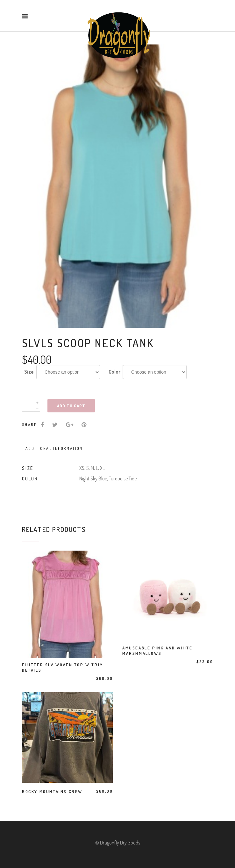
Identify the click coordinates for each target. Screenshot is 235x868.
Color (114, 372)
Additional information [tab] (54, 448)
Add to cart (71, 406)
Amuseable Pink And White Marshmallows (157, 651)
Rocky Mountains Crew (52, 791)
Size (29, 372)
